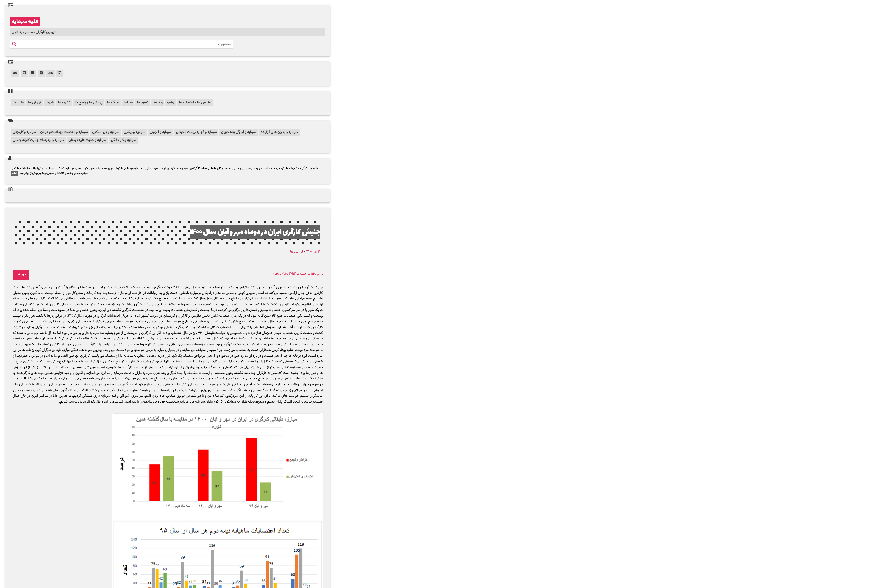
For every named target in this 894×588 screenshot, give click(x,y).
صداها (128, 103)
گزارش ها (35, 103)
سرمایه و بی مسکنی (106, 132)
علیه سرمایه (25, 22)
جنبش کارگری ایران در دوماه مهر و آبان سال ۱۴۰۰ (255, 232)
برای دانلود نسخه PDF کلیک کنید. (297, 275)
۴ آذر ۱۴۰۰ (313, 252)
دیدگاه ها (113, 103)
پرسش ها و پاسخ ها (89, 103)
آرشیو (171, 103)
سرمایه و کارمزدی (24, 132)
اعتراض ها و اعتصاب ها (195, 103)
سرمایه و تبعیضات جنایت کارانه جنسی (38, 140)
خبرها (50, 103)
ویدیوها (157, 103)
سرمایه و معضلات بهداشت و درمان (64, 132)
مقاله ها (18, 103)
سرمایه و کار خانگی (124, 140)
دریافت (21, 275)
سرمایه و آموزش (161, 132)
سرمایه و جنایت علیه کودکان (87, 140)
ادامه (14, 173)
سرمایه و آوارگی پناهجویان (239, 132)
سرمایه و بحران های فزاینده (279, 132)
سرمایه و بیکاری (134, 132)
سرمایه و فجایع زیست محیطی (196, 132)
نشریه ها (64, 103)
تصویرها (142, 103)
